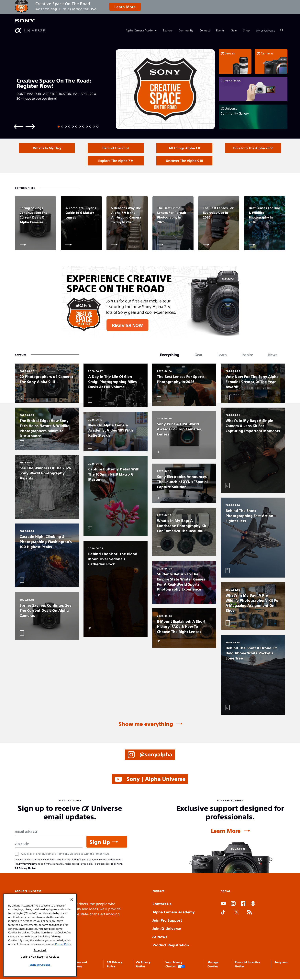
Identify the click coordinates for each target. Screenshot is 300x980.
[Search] (282, 30)
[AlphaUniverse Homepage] (30, 30)
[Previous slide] (18, 126)
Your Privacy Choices (175, 965)
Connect (205, 30)
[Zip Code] (49, 844)
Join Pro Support (167, 921)
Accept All (40, 950)
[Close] (72, 900)
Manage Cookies (40, 965)
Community (186, 30)
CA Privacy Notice (25, 869)
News (160, 937)
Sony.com (281, 963)
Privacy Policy (27, 864)
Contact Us (162, 904)
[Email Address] (49, 832)
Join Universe (167, 929)
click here (116, 864)
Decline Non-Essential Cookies (40, 957)
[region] (40, 935)
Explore (168, 30)
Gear (234, 30)
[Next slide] (30, 126)
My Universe (266, 30)
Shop (246, 30)
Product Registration (171, 946)
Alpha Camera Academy (141, 30)
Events (220, 30)
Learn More (125, 7)
